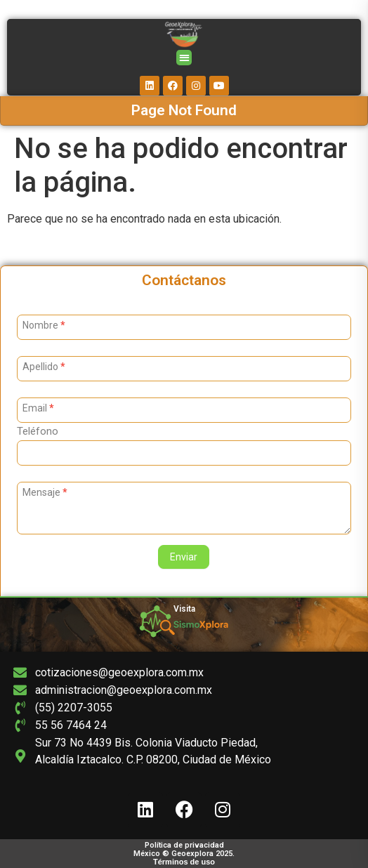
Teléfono (38, 432)
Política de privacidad (184, 845)
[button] (184, 58)
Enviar (184, 557)
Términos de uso (184, 862)
